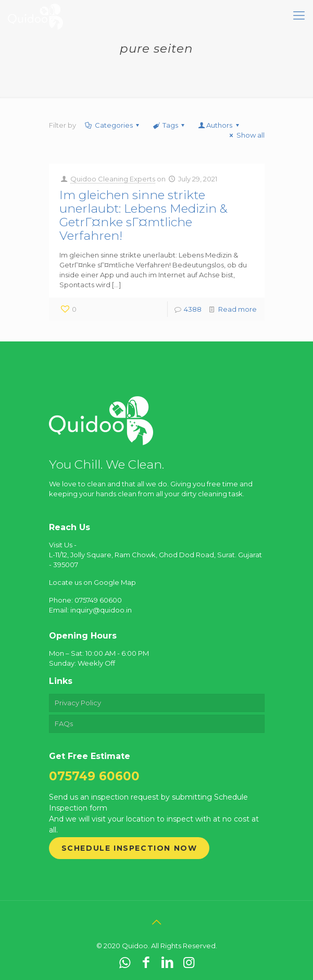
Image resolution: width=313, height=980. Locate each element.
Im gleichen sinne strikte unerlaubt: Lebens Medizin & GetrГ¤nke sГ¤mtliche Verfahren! (143, 215)
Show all (245, 135)
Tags (170, 125)
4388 (193, 309)
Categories (113, 125)
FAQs (64, 724)
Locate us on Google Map (92, 582)
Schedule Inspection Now (129, 848)
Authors (219, 125)
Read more (237, 309)
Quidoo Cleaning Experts (113, 179)
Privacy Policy (78, 703)
